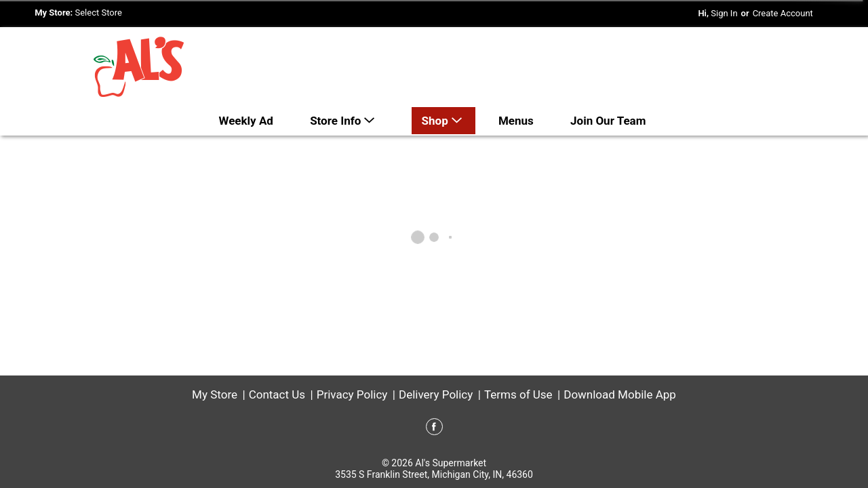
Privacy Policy (352, 394)
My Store (215, 394)
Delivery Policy (436, 394)
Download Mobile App (620, 394)
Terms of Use (518, 394)
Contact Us (277, 394)
